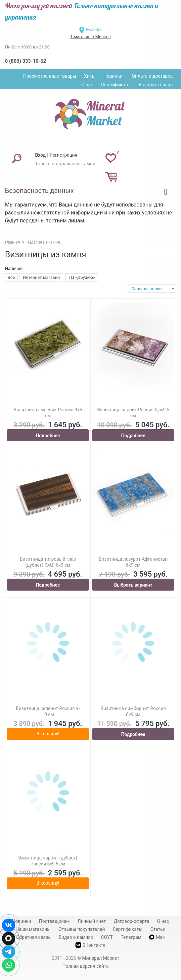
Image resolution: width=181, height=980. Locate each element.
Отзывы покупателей (82, 929)
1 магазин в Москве (90, 37)
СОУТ (107, 937)
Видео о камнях (76, 937)
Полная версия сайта (86, 966)
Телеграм (131, 937)
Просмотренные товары (50, 76)
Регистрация (64, 155)
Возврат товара (156, 85)
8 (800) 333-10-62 (25, 61)
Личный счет (92, 921)
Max (157, 937)
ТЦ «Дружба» (82, 277)
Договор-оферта (132, 921)
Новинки (113, 76)
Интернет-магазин (41, 277)
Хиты (90, 76)
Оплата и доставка (152, 76)
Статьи (158, 929)
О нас (87, 85)
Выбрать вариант (133, 585)
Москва (94, 29)
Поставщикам (54, 921)
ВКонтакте (90, 945)
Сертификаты (116, 85)
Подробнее (48, 436)
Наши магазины (33, 929)
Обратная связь (33, 937)
